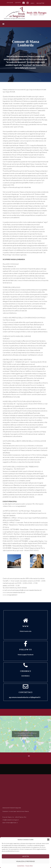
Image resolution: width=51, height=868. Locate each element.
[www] (26, 620)
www (25, 626)
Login (32, 3)
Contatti (18, 3)
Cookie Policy (21, 866)
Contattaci (25, 692)
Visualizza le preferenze (25, 861)
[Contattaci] (26, 686)
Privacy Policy (29, 866)
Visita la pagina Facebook (26, 655)
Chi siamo (10, 3)
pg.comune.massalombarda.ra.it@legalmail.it (25, 697)
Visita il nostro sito (25, 631)
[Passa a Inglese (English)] (34, 756)
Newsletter (40, 3)
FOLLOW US (26, 650)
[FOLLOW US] (26, 644)
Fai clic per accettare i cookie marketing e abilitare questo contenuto (25, 734)
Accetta (26, 856)
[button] (48, 840)
